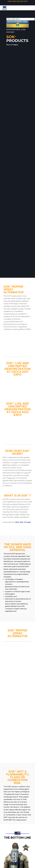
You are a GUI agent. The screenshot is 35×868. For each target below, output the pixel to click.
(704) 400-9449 (22, 1)
